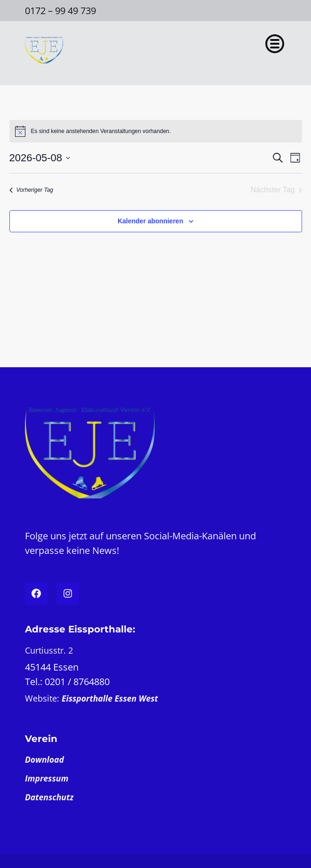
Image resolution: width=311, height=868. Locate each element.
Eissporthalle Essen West (110, 698)
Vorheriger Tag (32, 190)
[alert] (156, 131)
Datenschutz (49, 797)
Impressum (47, 778)
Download (44, 759)
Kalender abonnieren (150, 221)
